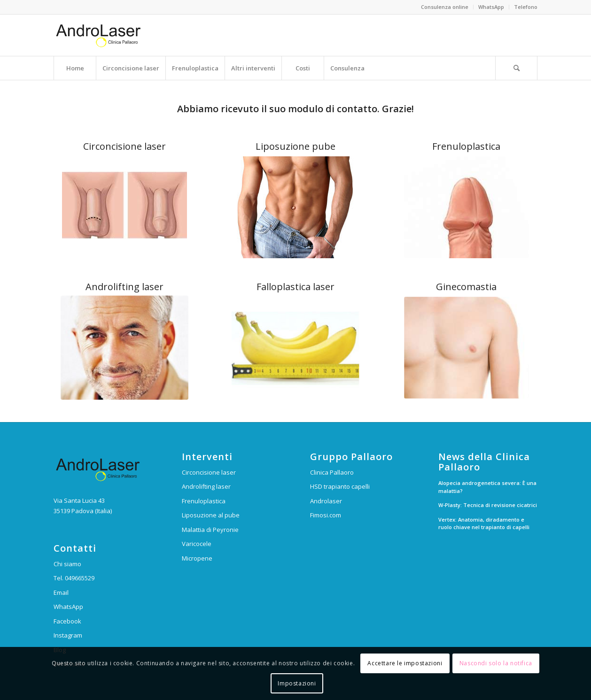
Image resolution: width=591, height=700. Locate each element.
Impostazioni (297, 683)
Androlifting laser (206, 486)
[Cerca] (516, 68)
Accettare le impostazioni (405, 663)
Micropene (197, 558)
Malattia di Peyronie (210, 530)
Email (61, 592)
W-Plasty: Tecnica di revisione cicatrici (488, 505)
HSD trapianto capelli (340, 486)
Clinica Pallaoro (332, 472)
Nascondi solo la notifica (496, 663)
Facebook (67, 621)
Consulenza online (445, 7)
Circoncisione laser (209, 472)
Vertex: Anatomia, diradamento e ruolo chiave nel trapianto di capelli (484, 523)
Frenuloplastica (204, 501)
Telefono (526, 7)
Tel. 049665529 (74, 578)
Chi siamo (67, 564)
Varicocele (197, 544)
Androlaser (326, 501)
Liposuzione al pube (211, 515)
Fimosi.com (326, 515)
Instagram (68, 635)
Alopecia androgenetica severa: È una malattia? (487, 487)
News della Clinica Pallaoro (484, 462)
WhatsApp (491, 7)
